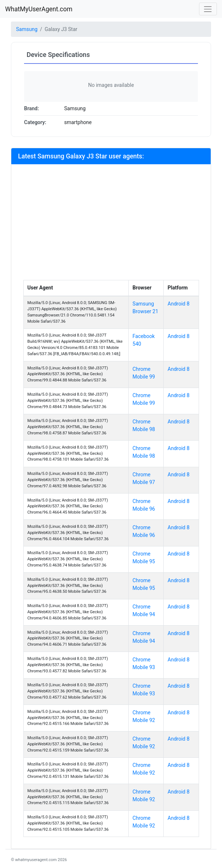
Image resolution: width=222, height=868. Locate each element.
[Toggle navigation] (208, 9)
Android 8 (179, 304)
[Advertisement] (111, 225)
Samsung (27, 29)
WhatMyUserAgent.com (39, 9)
